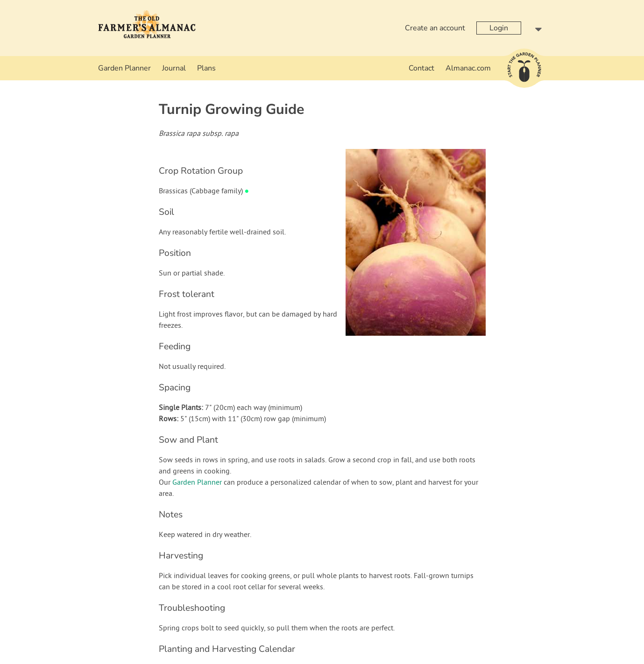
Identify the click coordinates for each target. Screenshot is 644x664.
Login (499, 28)
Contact (421, 68)
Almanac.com (468, 68)
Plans (206, 68)
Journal (174, 68)
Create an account (435, 28)
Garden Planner (124, 68)
